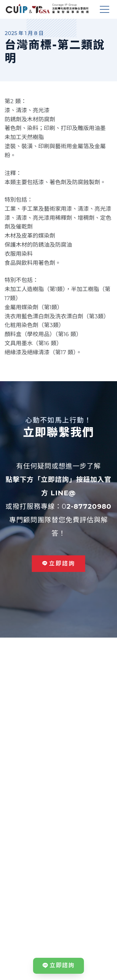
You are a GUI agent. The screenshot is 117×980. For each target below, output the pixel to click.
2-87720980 (89, 506)
